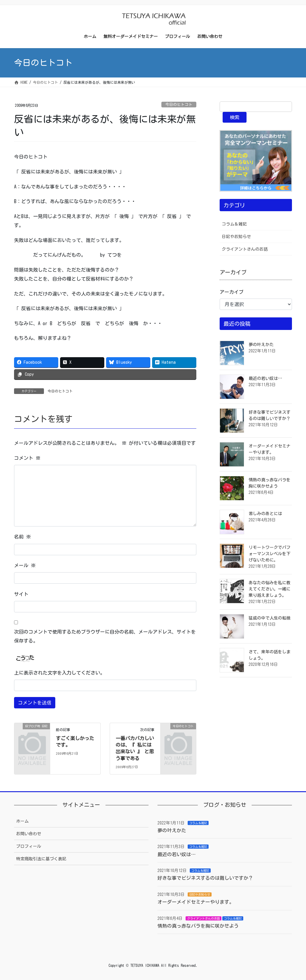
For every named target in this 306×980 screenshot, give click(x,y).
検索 (235, 117)
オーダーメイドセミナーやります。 (196, 902)
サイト (21, 594)
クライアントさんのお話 (245, 249)
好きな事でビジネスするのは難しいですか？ (205, 878)
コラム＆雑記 (234, 224)
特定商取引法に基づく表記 (41, 859)
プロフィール (29, 846)
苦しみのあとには (265, 514)
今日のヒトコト (179, 105)
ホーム (22, 821)
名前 (22, 537)
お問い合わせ (29, 834)
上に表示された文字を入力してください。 (59, 673)
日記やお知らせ (236, 237)
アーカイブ (232, 292)
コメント (27, 458)
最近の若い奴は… (265, 378)
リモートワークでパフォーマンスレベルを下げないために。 (270, 554)
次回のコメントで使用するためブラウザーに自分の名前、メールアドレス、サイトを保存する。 (105, 636)
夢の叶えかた (261, 345)
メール (25, 565)
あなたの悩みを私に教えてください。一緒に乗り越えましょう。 (270, 589)
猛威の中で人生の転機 (270, 618)
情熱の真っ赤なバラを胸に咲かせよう (198, 926)
